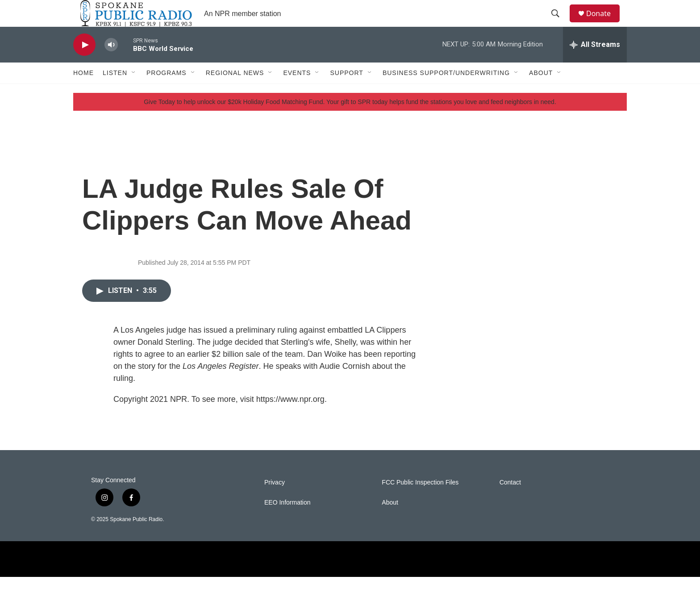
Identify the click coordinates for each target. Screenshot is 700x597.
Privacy (275, 503)
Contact (510, 503)
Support (346, 93)
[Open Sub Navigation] (134, 93)
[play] (84, 65)
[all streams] (595, 65)
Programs (167, 93)
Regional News (235, 93)
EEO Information (287, 523)
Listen (115, 93)
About (541, 93)
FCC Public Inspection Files (420, 503)
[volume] (111, 65)
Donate (604, 23)
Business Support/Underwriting (446, 93)
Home (83, 93)
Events (297, 93)
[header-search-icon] (559, 24)
